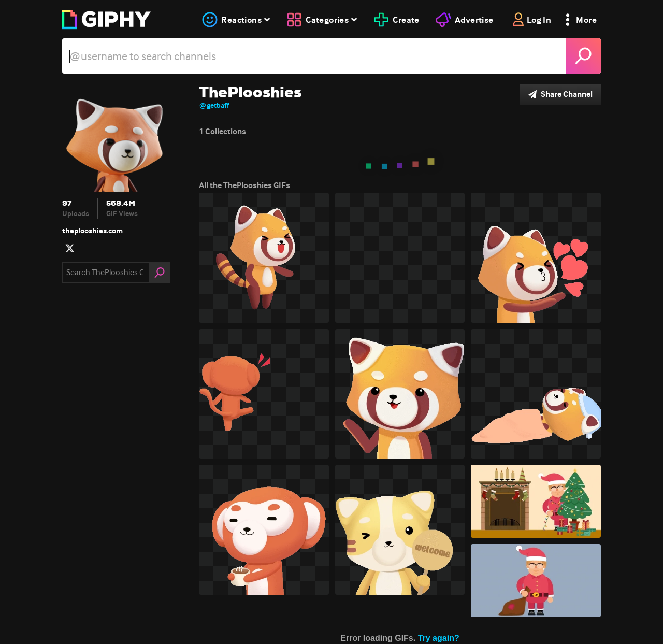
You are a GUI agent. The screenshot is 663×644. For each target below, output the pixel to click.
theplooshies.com (92, 231)
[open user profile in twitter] (70, 248)
